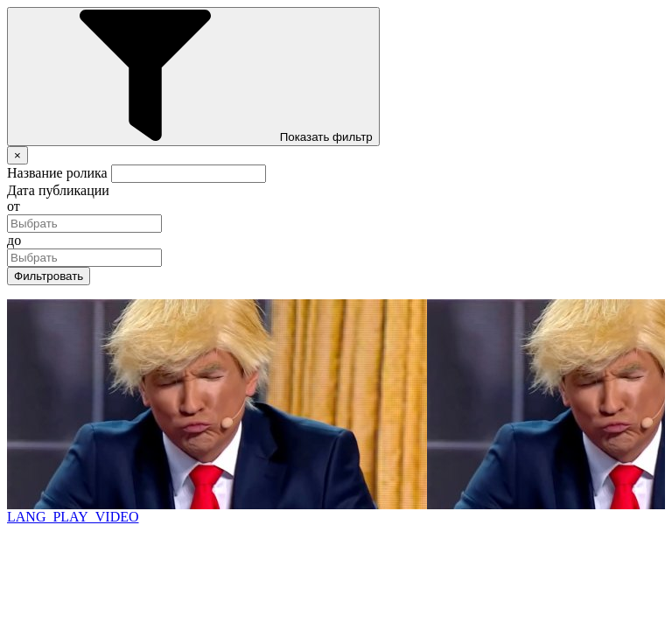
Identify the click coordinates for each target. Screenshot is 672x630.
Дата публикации (58, 190)
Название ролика (57, 173)
